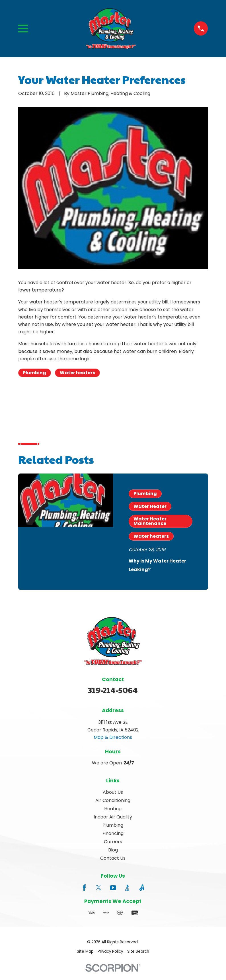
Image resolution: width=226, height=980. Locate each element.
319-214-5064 (113, 690)
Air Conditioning (113, 800)
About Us (113, 792)
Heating (113, 809)
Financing (113, 833)
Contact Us (113, 858)
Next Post (95, 400)
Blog (113, 850)
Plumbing (34, 373)
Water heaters (77, 373)
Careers (113, 842)
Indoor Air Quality (113, 817)
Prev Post (42, 400)
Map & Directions (113, 737)
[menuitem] (85, 952)
